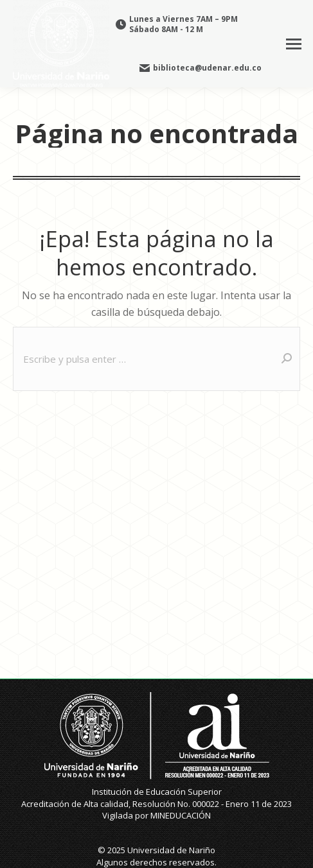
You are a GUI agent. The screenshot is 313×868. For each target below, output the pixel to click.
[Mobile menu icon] (294, 44)
